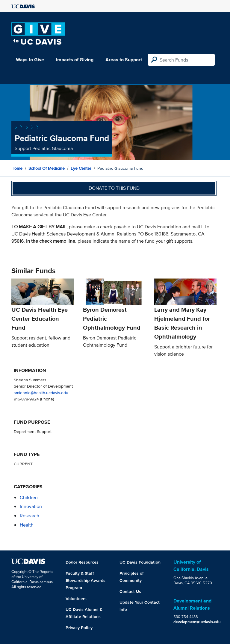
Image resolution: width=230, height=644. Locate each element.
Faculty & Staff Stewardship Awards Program (86, 580)
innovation (31, 506)
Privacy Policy (79, 628)
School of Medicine (47, 168)
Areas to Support (124, 60)
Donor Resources (82, 562)
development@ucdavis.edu (197, 622)
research (29, 516)
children (29, 497)
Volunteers (76, 599)
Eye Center (81, 168)
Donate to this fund (114, 188)
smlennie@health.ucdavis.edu (41, 393)
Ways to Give (30, 60)
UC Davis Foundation (140, 562)
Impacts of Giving (75, 60)
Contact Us (130, 591)
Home (17, 168)
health (27, 525)
